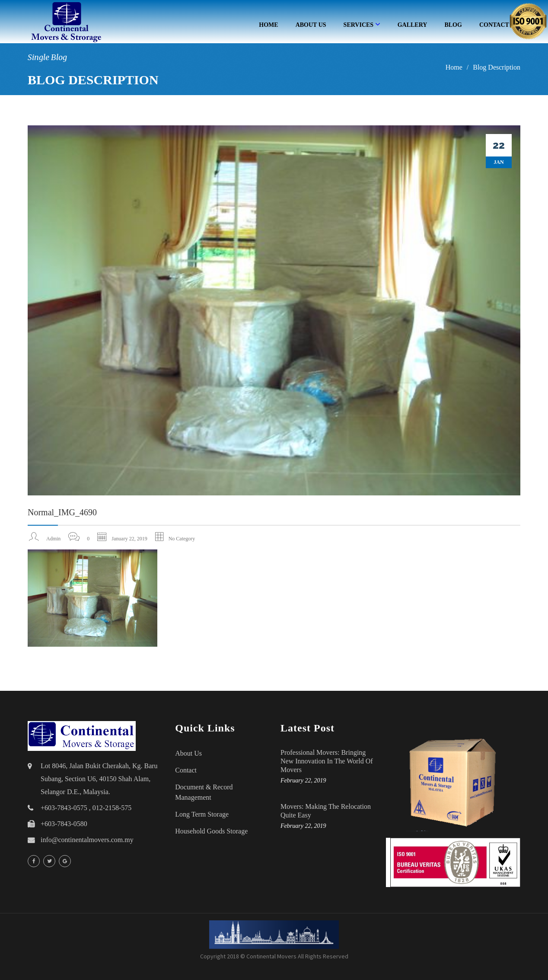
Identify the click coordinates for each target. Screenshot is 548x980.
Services (362, 24)
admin (53, 539)
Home (268, 25)
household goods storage (211, 831)
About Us (311, 25)
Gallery (413, 25)
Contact (186, 770)
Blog (453, 25)
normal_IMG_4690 (62, 512)
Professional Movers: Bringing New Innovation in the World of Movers (327, 761)
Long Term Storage (202, 814)
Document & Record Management (204, 792)
